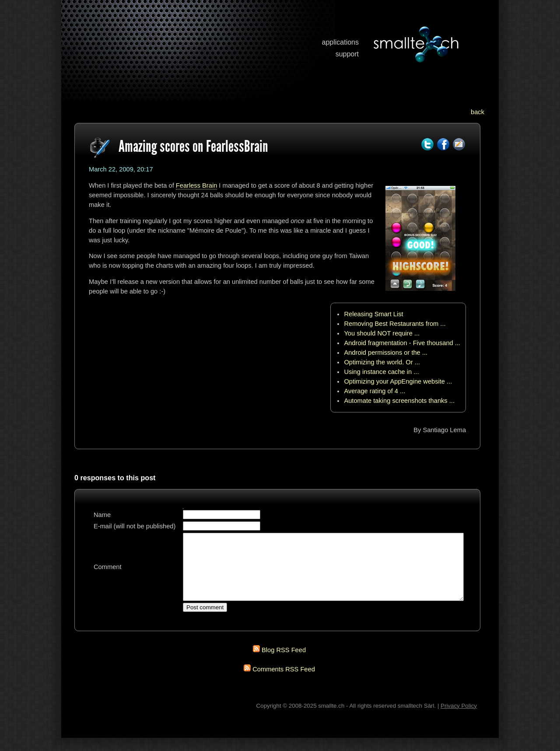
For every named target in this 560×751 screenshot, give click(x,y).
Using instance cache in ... (381, 372)
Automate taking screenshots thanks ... (399, 401)
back (478, 112)
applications (341, 42)
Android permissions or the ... (386, 353)
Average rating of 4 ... (374, 391)
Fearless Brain (197, 185)
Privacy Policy (459, 719)
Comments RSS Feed (284, 682)
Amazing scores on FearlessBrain (193, 146)
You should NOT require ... (382, 333)
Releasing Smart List (373, 314)
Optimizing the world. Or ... (382, 362)
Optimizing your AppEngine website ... (398, 381)
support (347, 54)
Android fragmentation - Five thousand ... (402, 343)
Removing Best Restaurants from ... (395, 324)
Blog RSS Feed (284, 663)
